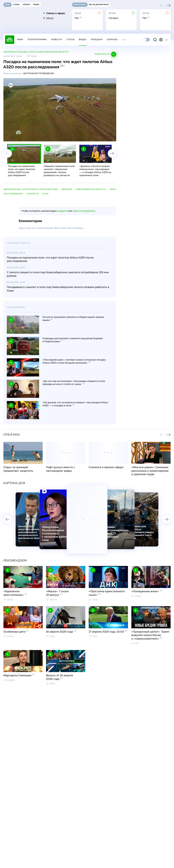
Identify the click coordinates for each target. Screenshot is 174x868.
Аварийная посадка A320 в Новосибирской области (36, 52)
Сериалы (112, 39)
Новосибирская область (91, 189)
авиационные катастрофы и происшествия (31, 189)
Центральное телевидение (38, 73)
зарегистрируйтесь (84, 211)
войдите (63, 211)
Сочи (45, 194)
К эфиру (49, 18)
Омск (113, 189)
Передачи (97, 39)
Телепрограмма (37, 39)
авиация (67, 189)
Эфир (20, 39)
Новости (56, 39)
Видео (83, 39)
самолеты (32, 194)
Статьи (70, 39)
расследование (13, 194)
